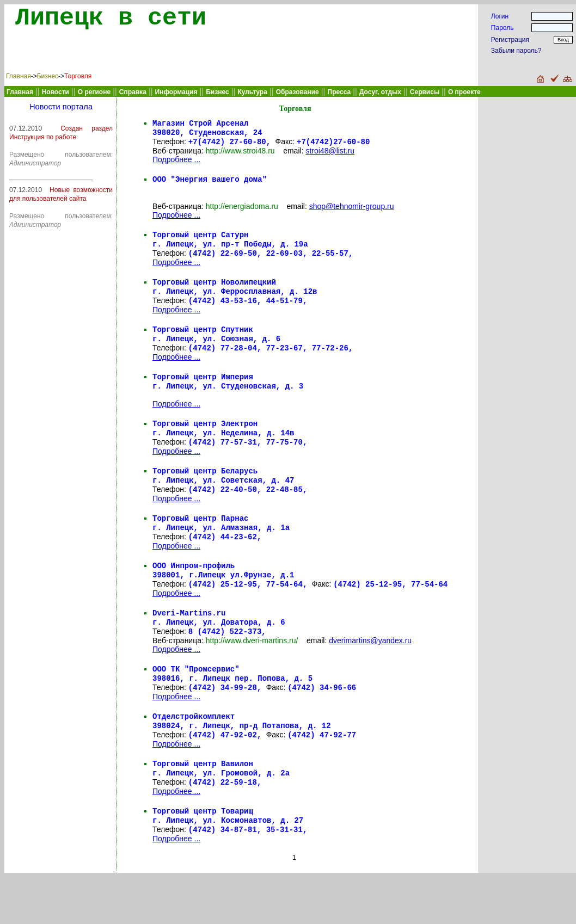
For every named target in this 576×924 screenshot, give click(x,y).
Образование (298, 92)
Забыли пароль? (516, 51)
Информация (176, 92)
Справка (133, 92)
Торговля (78, 76)
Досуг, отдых (380, 92)
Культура (252, 92)
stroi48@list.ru (330, 154)
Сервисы (425, 92)
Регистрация (510, 40)
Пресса (339, 92)
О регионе (94, 92)
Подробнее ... (176, 163)
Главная (19, 76)
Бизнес (48, 76)
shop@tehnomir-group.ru (352, 212)
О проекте (464, 92)
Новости (56, 92)
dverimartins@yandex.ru (370, 674)
